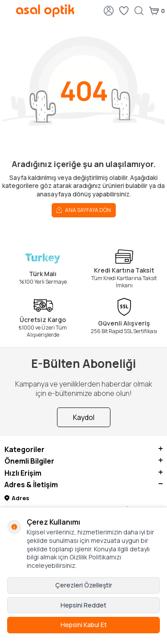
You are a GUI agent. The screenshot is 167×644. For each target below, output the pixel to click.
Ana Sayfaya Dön (84, 210)
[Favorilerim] (124, 11)
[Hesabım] (109, 11)
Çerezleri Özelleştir (84, 585)
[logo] (45, 11)
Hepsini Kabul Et (84, 625)
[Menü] (7, 10)
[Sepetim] (157, 11)
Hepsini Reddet (83, 605)
